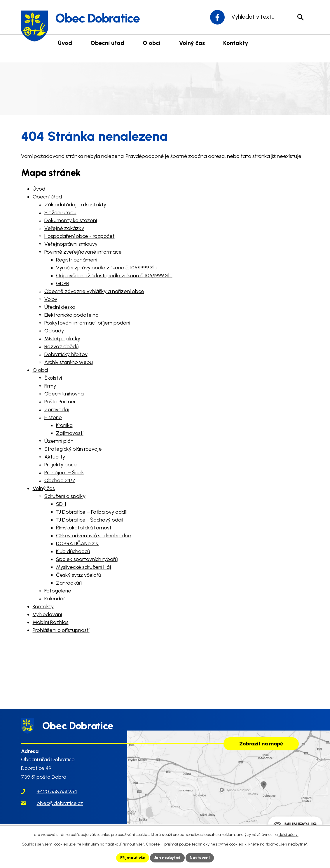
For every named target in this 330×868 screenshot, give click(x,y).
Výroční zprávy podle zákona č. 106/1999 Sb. (107, 268)
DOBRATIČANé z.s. (77, 543)
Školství (53, 378)
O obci (40, 370)
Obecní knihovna (64, 394)
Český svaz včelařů (78, 575)
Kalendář (55, 599)
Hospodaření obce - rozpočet (80, 236)
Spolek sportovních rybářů (87, 559)
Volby (51, 299)
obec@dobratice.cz (60, 804)
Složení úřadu (60, 212)
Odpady (54, 331)
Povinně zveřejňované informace (83, 252)
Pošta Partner (60, 402)
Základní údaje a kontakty (75, 205)
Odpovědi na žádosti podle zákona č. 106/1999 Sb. (114, 276)
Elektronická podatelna (71, 315)
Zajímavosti (70, 433)
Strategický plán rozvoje (73, 449)
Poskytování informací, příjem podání (87, 323)
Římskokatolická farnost (84, 528)
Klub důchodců (73, 551)
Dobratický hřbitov (66, 354)
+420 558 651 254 (57, 792)
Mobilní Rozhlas (51, 622)
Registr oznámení (77, 260)
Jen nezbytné (167, 858)
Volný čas (44, 488)
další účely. (289, 835)
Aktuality (55, 457)
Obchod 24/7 (60, 480)
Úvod (39, 189)
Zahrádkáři (69, 583)
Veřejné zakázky (64, 228)
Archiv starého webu (69, 362)
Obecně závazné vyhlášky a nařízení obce (94, 291)
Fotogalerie (58, 591)
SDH (61, 504)
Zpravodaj (57, 409)
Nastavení (200, 858)
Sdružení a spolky (65, 496)
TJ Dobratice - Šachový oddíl (90, 520)
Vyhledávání (47, 614)
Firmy (50, 386)
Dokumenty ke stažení (71, 220)
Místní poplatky (62, 339)
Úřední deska (60, 307)
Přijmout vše (133, 858)
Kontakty (43, 606)
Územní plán (59, 441)
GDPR (63, 283)
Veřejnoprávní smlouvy (71, 244)
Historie (53, 417)
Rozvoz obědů (61, 346)
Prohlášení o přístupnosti (61, 630)
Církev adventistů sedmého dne (94, 536)
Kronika (64, 425)
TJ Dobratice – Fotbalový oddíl (91, 512)
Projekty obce (61, 465)
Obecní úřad (47, 197)
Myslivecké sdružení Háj (83, 567)
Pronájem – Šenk (64, 473)
